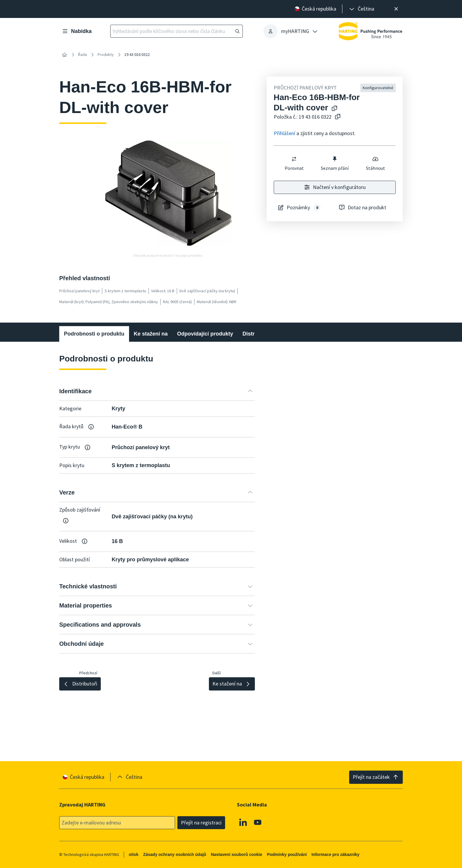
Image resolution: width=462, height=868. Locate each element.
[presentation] (361, 9)
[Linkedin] (243, 822)
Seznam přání (335, 163)
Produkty (106, 54)
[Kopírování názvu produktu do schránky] (333, 109)
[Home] (65, 55)
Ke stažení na (151, 334)
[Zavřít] (396, 9)
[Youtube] (258, 822)
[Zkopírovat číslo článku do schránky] (336, 117)
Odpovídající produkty (205, 334)
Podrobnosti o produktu (94, 334)
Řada (82, 54)
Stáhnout (375, 163)
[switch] (294, 159)
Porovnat (294, 163)
